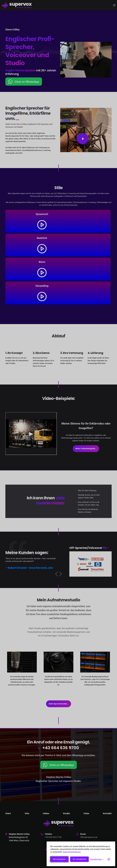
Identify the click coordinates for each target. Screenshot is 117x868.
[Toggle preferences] (97, 859)
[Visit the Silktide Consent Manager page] (109, 859)
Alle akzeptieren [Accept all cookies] (59, 859)
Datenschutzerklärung (72, 852)
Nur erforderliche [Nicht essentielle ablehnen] (79, 859)
